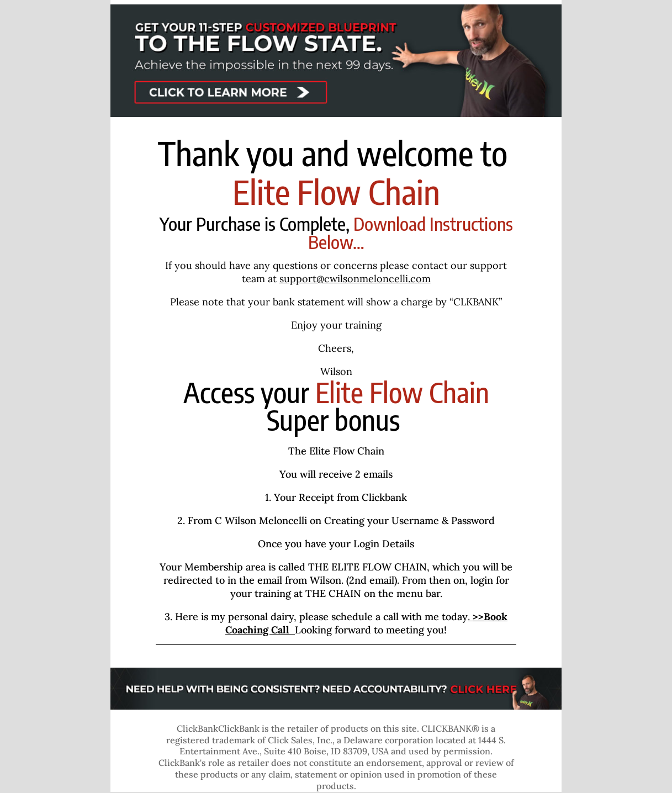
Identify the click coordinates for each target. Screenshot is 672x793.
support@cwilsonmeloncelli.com (355, 279)
